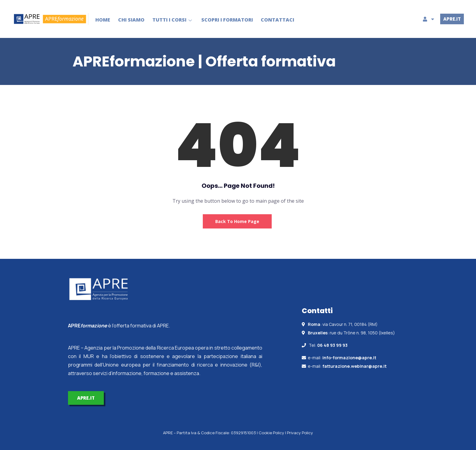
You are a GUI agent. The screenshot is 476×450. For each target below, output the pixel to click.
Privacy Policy (300, 433)
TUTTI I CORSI (173, 20)
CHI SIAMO (132, 20)
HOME (103, 20)
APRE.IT (452, 19)
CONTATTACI (278, 20)
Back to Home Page (237, 221)
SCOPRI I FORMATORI (227, 20)
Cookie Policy (271, 433)
